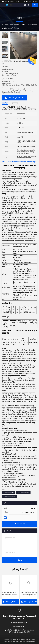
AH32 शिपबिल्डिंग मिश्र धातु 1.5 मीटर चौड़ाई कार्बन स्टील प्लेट (29, 594)
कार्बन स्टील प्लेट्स (15, 25)
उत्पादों (7, 25)
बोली (35, 5)
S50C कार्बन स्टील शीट (23, 493)
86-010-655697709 (31, 1)
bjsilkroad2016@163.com (10, 1)
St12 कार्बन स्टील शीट (8, 493)
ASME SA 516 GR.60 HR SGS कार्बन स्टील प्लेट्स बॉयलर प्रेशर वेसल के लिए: (10, 594)
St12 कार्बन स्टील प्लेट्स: (9, 497)
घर (2, 25)
